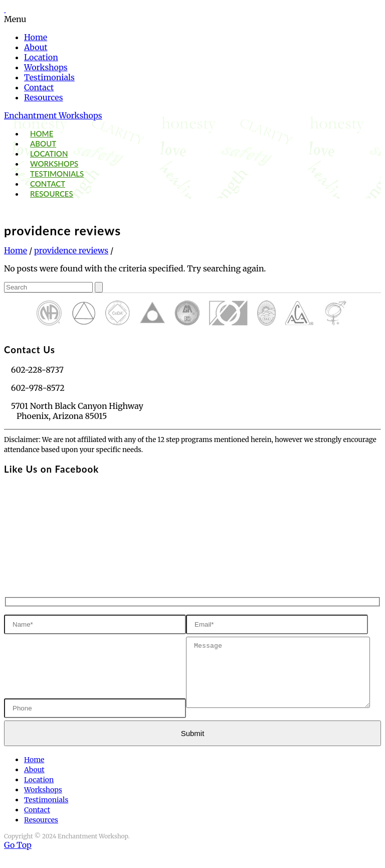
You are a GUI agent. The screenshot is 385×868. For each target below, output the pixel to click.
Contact (39, 87)
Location (41, 57)
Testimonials (49, 77)
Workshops (46, 67)
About (36, 47)
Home (36, 37)
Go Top (18, 859)
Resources (44, 97)
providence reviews (71, 250)
